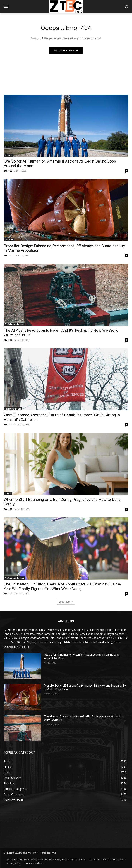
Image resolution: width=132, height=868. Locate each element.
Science (8, 155)
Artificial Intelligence (14, 324)
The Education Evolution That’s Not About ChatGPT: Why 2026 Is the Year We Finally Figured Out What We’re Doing (62, 586)
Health (8, 493)
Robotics (9, 240)
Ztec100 (8, 171)
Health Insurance (13, 409)
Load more (66, 602)
